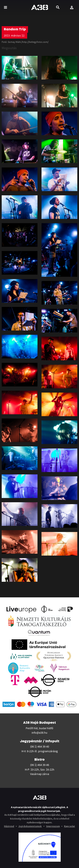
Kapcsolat (70, 826)
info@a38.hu (39, 733)
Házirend (9, 826)
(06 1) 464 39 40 (40, 747)
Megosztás (9, 48)
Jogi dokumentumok (30, 826)
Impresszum (53, 826)
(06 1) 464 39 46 (40, 765)
